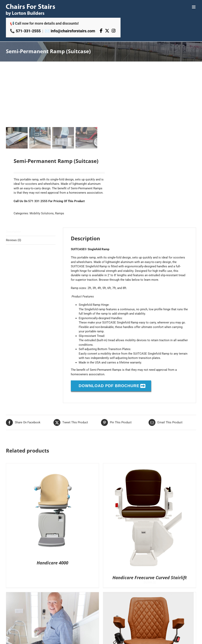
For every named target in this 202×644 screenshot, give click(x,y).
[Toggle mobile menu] (194, 7)
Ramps (60, 213)
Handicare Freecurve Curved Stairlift (150, 577)
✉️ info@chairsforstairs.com (70, 31)
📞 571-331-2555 (25, 31)
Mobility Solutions (42, 213)
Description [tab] (14, 231)
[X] (107, 31)
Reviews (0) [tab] (14, 240)
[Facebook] (101, 31)
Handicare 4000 (52, 563)
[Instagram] (114, 31)
